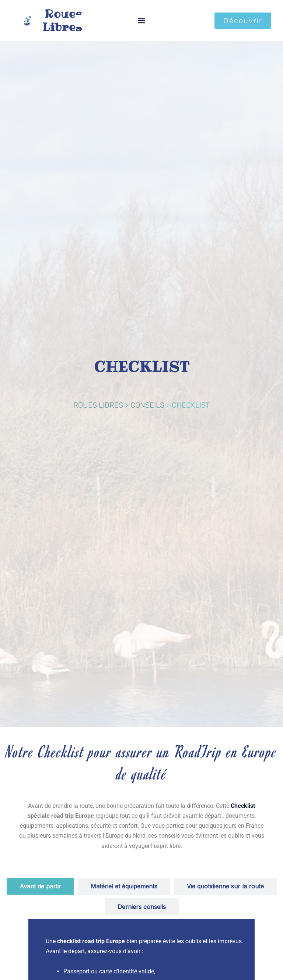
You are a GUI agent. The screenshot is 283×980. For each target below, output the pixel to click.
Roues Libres (62, 20)
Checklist (243, 806)
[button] (142, 21)
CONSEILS (147, 405)
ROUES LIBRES (98, 405)
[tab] (40, 886)
